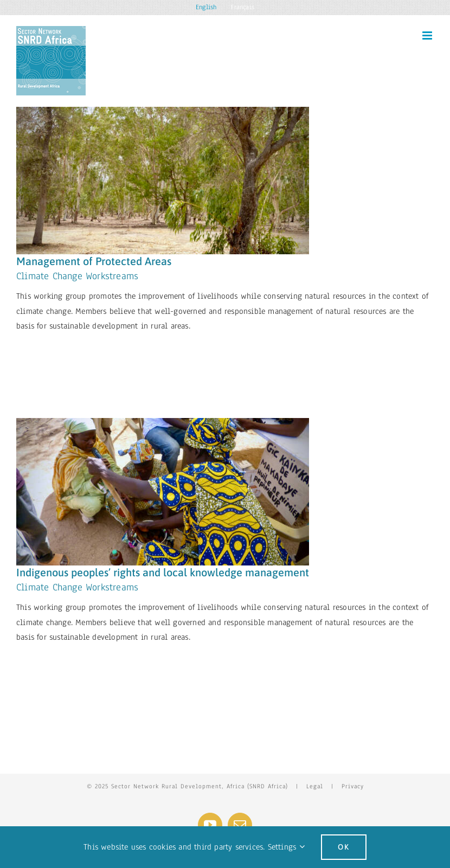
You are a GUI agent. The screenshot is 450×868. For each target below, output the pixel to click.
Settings (286, 847)
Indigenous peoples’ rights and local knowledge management (163, 572)
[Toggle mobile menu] (428, 36)
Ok (344, 847)
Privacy (353, 786)
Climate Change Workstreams (77, 276)
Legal (315, 786)
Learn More (53, 354)
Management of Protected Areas (94, 261)
